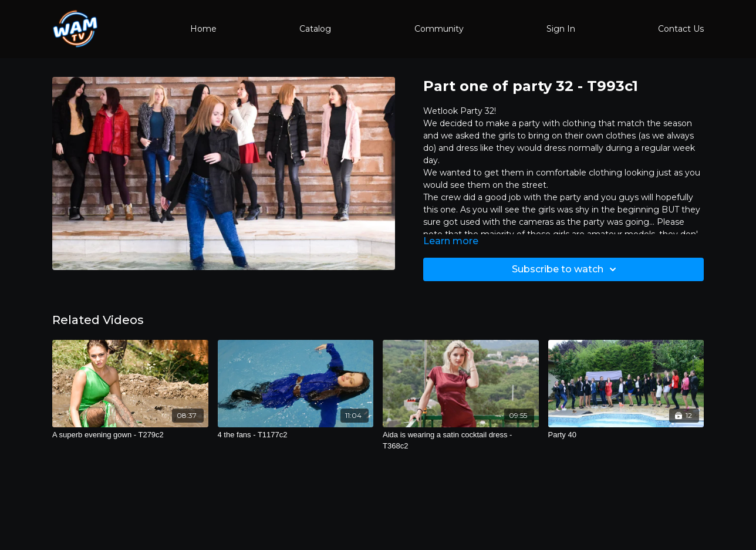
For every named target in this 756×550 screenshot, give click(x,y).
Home (203, 29)
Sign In (561, 29)
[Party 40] (626, 435)
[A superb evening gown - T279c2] (130, 435)
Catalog (315, 29)
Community (439, 29)
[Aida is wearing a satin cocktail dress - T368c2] (461, 441)
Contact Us (681, 29)
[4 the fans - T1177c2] (296, 435)
